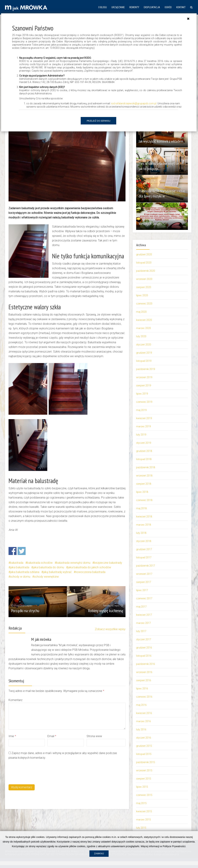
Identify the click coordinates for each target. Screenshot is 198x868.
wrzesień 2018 (144, 476)
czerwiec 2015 (144, 795)
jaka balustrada (20, 567)
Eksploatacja (152, 7)
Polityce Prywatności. (174, 856)
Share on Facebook (13, 551)
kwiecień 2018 (144, 517)
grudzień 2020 (144, 254)
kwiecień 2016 (144, 713)
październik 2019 (146, 369)
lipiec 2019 (142, 394)
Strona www (94, 736)
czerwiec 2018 (144, 500)
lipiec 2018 (142, 492)
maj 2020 (141, 312)
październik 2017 (146, 566)
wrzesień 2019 (144, 377)
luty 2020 (141, 336)
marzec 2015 (144, 820)
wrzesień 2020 (144, 279)
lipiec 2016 (142, 689)
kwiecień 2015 (144, 811)
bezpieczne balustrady (108, 563)
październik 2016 (146, 664)
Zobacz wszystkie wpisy (110, 629)
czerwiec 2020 (144, 304)
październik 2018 (146, 467)
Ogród (168, 7)
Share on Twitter (22, 551)
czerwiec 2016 (144, 697)
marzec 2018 (144, 525)
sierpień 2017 (144, 582)
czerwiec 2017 (144, 598)
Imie (12, 736)
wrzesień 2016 (144, 672)
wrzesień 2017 (144, 574)
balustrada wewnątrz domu (73, 563)
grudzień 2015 (144, 746)
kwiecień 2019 (144, 418)
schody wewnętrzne (46, 577)
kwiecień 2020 (144, 320)
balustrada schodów (40, 563)
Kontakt (181, 7)
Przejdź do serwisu (99, 121)
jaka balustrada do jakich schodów (89, 567)
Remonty (134, 7)
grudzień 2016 (144, 648)
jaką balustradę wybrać (57, 572)
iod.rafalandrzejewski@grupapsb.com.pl (134, 103)
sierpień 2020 (144, 287)
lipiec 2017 (142, 590)
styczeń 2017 (144, 639)
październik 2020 (146, 271)
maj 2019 (141, 410)
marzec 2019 (144, 426)
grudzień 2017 (144, 549)
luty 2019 (141, 435)
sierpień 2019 (144, 385)
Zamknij (99, 863)
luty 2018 (141, 533)
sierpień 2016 (144, 680)
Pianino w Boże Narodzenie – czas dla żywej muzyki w (160, 193)
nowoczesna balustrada (90, 572)
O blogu (103, 7)
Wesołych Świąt (150, 224)
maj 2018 (141, 508)
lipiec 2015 (142, 787)
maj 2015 (141, 803)
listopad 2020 (144, 263)
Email (52, 736)
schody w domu (20, 577)
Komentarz (15, 700)
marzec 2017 (144, 623)
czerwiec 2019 (144, 402)
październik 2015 (146, 762)
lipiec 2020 (142, 295)
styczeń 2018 (144, 541)
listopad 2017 (144, 557)
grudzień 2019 (144, 353)
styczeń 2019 (144, 443)
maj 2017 (141, 607)
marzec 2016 (144, 721)
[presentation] (36, 771)
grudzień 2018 (144, 451)
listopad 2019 (144, 361)
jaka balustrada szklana (25, 572)
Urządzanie (118, 7)
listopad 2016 (144, 656)
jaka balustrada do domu (48, 567)
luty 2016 (141, 729)
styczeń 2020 (144, 345)
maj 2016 (141, 705)
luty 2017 (141, 631)
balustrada (17, 563)
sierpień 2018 (144, 484)
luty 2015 (141, 828)
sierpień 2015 (144, 779)
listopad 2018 (144, 459)
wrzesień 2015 (144, 770)
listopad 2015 (144, 754)
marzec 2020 (144, 328)
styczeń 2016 (144, 738)
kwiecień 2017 (144, 615)
